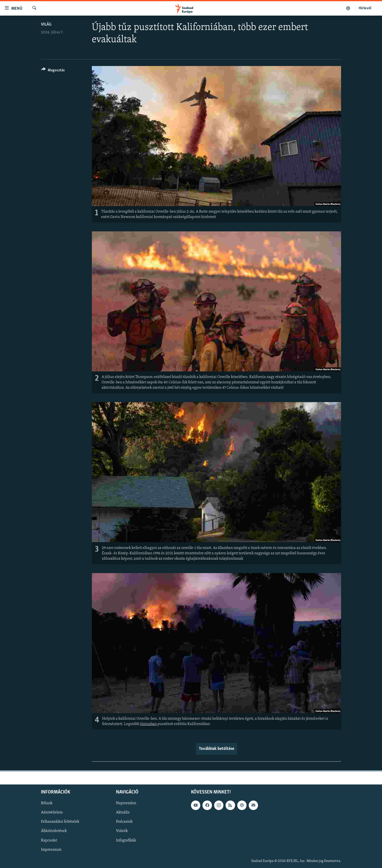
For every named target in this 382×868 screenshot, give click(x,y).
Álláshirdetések (54, 831)
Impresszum (51, 850)
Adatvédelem (52, 813)
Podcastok (124, 822)
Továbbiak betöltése (216, 749)
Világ (46, 24)
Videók (122, 831)
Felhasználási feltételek (60, 822)
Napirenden (126, 803)
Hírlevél (365, 8)
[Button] (53, 71)
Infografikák (126, 840)
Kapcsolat (49, 840)
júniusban (148, 724)
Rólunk (47, 803)
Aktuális (123, 813)
